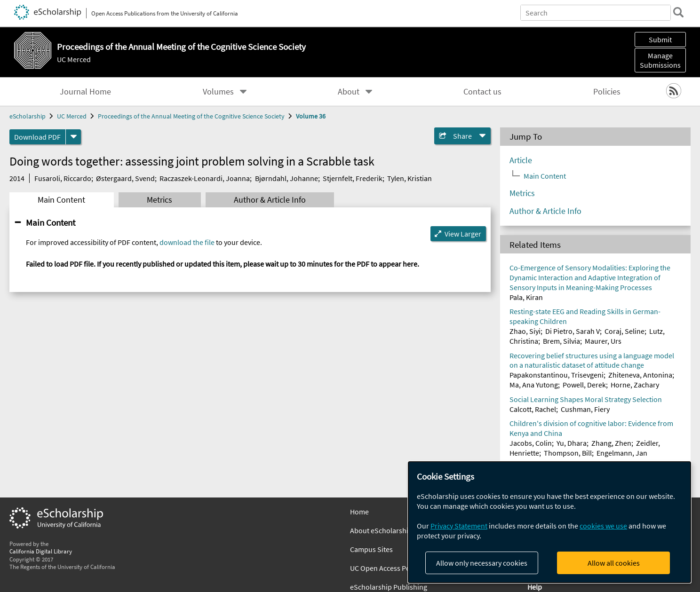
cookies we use (603, 526)
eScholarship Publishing (389, 587)
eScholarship (28, 116)
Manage (660, 60)
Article (521, 160)
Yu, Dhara (572, 443)
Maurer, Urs (603, 341)
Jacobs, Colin (531, 443)
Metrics (159, 200)
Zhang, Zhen (611, 443)
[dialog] (549, 522)
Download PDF (37, 137)
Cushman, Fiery (585, 409)
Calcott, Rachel (533, 409)
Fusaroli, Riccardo (63, 178)
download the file (187, 242)
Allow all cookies (614, 563)
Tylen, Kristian (410, 178)
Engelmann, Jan (622, 453)
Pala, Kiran (526, 297)
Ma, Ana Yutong (534, 385)
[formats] (73, 137)
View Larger (463, 234)
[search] (678, 12)
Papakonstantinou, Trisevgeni (557, 375)
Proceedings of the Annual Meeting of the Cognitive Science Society (191, 116)
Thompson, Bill (568, 453)
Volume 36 (311, 116)
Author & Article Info (270, 200)
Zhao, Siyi (525, 331)
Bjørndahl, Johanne (286, 178)
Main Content (61, 200)
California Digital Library (41, 551)
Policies (607, 92)
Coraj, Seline (624, 331)
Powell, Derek (584, 385)
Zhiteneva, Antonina (640, 375)
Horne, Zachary (635, 385)
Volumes (218, 92)
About (349, 92)
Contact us (482, 92)
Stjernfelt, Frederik (353, 178)
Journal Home (85, 92)
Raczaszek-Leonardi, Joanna (205, 178)
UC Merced (74, 59)
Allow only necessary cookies (482, 563)
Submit (660, 39)
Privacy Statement (459, 526)
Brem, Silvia (561, 341)
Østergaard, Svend (125, 178)
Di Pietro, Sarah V (573, 331)
